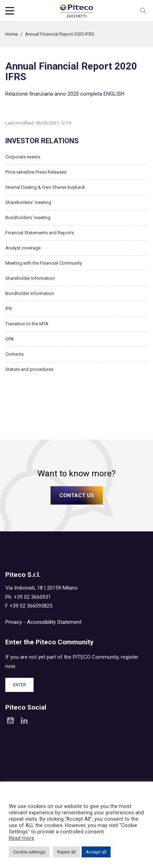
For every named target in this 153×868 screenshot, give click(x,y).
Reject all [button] (66, 852)
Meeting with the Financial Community (44, 263)
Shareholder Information (30, 278)
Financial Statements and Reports (40, 233)
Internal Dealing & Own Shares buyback (45, 187)
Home (11, 34)
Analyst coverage (23, 248)
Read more (22, 838)
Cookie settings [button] (29, 852)
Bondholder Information (30, 293)
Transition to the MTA (27, 324)
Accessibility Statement (54, 622)
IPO (9, 309)
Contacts (14, 354)
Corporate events (23, 157)
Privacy (14, 622)
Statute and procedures (29, 369)
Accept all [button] (96, 852)
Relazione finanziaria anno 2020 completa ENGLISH (65, 94)
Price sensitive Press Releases (36, 172)
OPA (10, 339)
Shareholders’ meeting (28, 202)
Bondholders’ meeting (28, 218)
